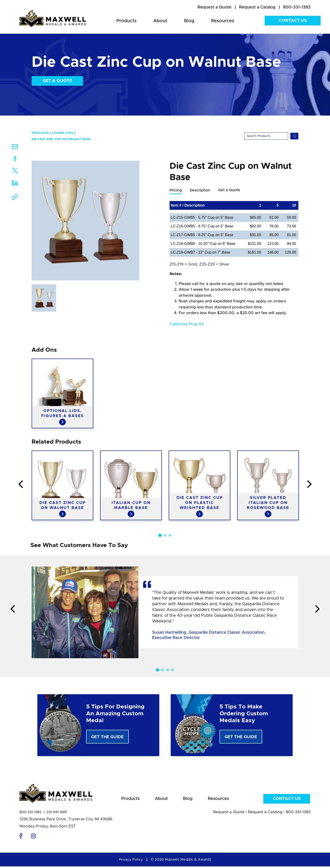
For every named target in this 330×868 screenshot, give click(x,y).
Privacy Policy (131, 861)
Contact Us (293, 21)
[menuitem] (214, 8)
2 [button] (165, 536)
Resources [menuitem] (223, 21)
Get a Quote (57, 81)
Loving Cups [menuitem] (63, 133)
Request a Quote (229, 814)
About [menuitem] (160, 21)
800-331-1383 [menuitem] (297, 7)
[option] (85, 221)
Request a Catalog (265, 814)
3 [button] (170, 536)
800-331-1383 (30, 814)
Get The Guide (107, 737)
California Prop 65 (187, 324)
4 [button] (173, 670)
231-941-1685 (57, 814)
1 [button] (160, 536)
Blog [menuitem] (189, 21)
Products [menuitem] (126, 21)
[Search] (266, 136)
